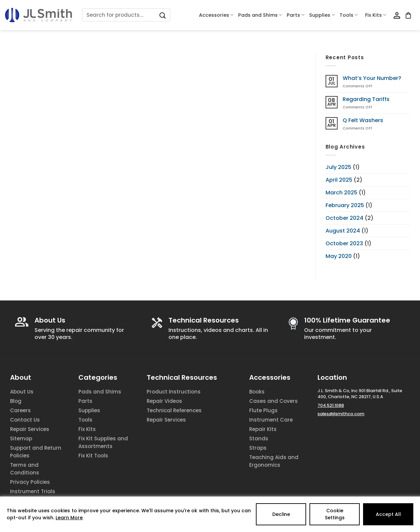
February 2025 (345, 205)
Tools (349, 15)
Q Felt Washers (363, 120)
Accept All (388, 514)
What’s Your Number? (372, 78)
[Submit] (163, 15)
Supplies (322, 15)
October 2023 (344, 243)
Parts (296, 15)
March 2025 (341, 193)
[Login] (397, 16)
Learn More (69, 518)
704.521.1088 (331, 405)
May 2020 (339, 256)
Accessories (216, 15)
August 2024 (343, 231)
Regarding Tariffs (366, 99)
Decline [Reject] (281, 514)
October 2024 (344, 218)
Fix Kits (376, 15)
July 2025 (338, 167)
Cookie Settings (335, 514)
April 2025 (339, 180)
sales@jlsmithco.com (341, 414)
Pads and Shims (260, 15)
